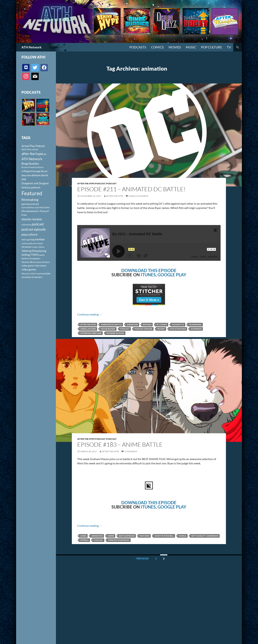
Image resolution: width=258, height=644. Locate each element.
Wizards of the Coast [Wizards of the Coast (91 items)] (31, 274)
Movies (175, 47)
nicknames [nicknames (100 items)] (27, 225)
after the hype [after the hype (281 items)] (32, 154)
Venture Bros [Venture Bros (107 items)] (28, 262)
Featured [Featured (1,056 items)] (32, 193)
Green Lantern (88, 329)
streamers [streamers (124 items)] (27, 247)
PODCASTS (138, 47)
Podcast (111, 183)
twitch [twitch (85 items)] (42, 255)
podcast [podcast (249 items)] (38, 224)
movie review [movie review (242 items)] (32, 219)
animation (132, 325)
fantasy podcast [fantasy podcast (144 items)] (31, 187)
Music (191, 47)
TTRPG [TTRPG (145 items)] (35, 255)
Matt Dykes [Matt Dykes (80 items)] (45, 207)
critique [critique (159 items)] (26, 171)
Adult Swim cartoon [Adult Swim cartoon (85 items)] (30, 149)
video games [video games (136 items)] (29, 269)
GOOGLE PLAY (172, 275)
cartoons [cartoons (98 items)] (39, 167)
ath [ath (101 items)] (45, 154)
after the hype (88, 325)
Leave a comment (138, 196)
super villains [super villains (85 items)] (39, 247)
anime (111, 536)
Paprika (84, 540)
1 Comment (131, 451)
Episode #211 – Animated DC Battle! (131, 189)
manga (183, 536)
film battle (178, 325)
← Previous (141, 558)
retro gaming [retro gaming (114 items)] (28, 240)
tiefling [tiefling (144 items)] (26, 255)
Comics (157, 47)
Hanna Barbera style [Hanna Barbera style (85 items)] (30, 207)
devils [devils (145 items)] (45, 175)
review (161, 329)
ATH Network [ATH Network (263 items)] (32, 159)
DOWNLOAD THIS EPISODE (149, 270)
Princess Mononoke (119, 540)
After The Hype (115, 196)
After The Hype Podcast (91, 183)
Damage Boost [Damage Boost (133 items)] (39, 171)
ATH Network (32, 47)
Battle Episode (127, 536)
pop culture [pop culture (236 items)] (29, 234)
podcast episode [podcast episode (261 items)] (34, 229)
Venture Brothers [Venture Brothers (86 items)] (43, 262)
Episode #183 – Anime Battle (120, 444)
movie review (108, 329)
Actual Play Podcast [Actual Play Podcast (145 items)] (33, 146)
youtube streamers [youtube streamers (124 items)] (32, 277)
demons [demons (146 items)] (36, 175)
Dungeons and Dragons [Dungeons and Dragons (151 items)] (35, 183)
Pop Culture (212, 47)
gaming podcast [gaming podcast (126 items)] (30, 204)
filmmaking (195, 325)
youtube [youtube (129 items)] (46, 273)
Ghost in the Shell (164, 536)
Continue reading (90, 314)
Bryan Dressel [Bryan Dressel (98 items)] (28, 167)
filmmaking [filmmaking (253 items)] (30, 200)
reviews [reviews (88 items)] (39, 243)
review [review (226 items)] (40, 239)
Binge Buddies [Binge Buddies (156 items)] (30, 164)
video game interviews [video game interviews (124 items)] (34, 266)
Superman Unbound (91, 333)
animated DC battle (111, 325)
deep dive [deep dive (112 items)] (26, 175)
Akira (83, 536)
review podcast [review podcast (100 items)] (29, 243)
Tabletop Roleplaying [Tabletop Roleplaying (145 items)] (34, 251)
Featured (144, 536)
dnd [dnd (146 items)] (24, 179)
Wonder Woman (115, 333)
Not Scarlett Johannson (205, 536)
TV (229, 47)
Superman (196, 329)
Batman (147, 325)
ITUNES (148, 275)
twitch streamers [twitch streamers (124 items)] (31, 258)
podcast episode (143, 329)
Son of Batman (178, 329)
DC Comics (162, 325)
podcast (125, 329)
